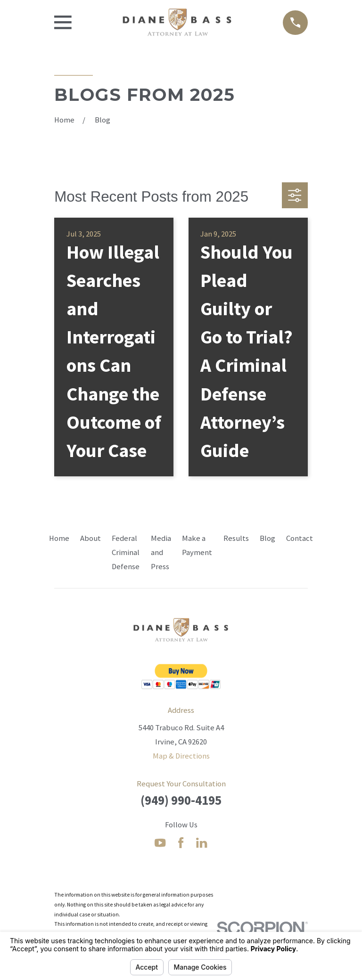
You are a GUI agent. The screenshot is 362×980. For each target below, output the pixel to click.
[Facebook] (181, 843)
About (90, 538)
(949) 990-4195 (181, 800)
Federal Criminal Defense (126, 552)
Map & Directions (181, 756)
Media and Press (161, 552)
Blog (267, 538)
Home (59, 538)
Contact (300, 538)
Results (236, 538)
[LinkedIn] (202, 843)
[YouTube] (160, 843)
